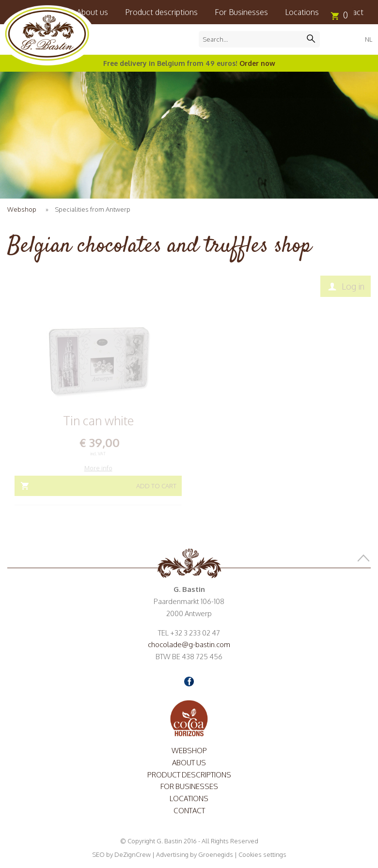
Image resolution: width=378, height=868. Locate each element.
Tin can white (98, 420)
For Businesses (241, 12)
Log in (353, 286)
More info (98, 468)
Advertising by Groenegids (195, 854)
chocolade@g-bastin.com (189, 644)
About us (189, 763)
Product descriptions (161, 12)
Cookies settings (262, 854)
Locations (302, 12)
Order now (257, 63)
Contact (189, 811)
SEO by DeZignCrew (121, 854)
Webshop (22, 209)
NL (369, 39)
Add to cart (156, 486)
